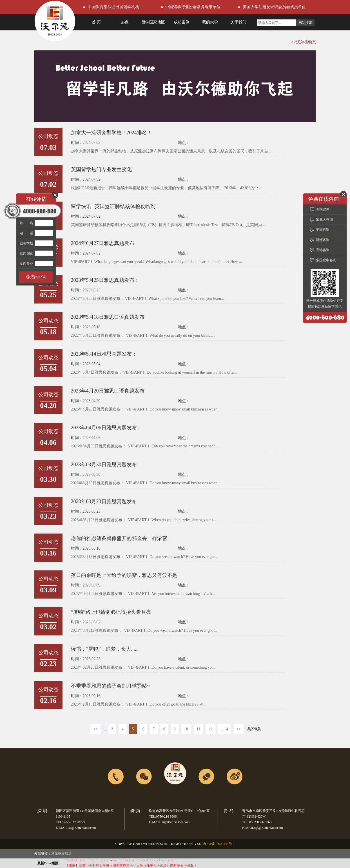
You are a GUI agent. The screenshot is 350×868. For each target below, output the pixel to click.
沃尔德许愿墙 (61, 854)
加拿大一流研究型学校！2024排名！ (112, 133)
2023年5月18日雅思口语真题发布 (108, 317)
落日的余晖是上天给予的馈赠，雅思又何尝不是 (124, 575)
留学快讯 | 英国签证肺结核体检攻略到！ (116, 206)
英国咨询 (323, 230)
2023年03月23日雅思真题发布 (104, 501)
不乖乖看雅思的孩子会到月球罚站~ (110, 686)
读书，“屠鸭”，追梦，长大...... (105, 649)
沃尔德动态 (306, 42)
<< (95, 729)
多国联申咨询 (326, 260)
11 (198, 729)
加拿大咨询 (324, 220)
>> (239, 729)
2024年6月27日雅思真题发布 (103, 243)
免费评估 (36, 277)
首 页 (96, 22)
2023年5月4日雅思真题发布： (104, 354)
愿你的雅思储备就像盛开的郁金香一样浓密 (119, 538)
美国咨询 (323, 209)
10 (186, 729)
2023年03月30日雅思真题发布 (104, 465)
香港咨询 (323, 250)
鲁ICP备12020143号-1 (219, 844)
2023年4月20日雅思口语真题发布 (108, 391)
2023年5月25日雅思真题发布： (105, 280)
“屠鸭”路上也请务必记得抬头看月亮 (111, 612)
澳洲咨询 (323, 240)
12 (211, 729)
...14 (225, 729)
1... (104, 729)
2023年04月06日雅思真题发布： (106, 428)
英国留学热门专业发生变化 (101, 169)
